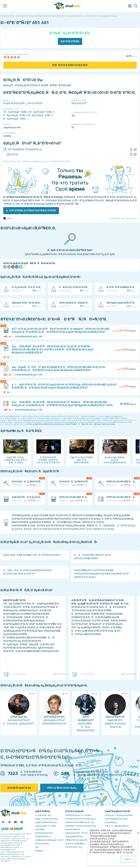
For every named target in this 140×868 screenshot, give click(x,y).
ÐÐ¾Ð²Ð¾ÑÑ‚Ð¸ (43, 815)
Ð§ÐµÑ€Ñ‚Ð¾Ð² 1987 (12, 128)
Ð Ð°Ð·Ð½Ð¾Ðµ (42, 844)
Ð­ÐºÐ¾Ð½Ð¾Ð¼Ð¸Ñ (45, 833)
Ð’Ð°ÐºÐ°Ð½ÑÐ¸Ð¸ (74, 847)
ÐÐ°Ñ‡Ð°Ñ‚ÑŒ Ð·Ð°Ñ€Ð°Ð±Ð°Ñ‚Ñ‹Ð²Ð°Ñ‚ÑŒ (31, 211)
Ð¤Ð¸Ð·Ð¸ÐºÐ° (79, 103)
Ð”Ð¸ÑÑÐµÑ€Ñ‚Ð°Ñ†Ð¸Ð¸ (117, 826)
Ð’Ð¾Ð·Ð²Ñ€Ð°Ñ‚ (73, 829)
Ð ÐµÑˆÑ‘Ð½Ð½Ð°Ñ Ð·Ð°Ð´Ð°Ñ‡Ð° (23, 103)
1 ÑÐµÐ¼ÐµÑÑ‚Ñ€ (15, 112)
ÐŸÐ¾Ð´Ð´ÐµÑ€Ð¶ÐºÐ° (75, 844)
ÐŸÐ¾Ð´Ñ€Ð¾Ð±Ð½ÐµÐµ (62, 788)
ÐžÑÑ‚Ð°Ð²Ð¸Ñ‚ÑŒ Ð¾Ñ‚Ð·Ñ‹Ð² (70, 65)
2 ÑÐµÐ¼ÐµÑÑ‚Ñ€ (40, 112)
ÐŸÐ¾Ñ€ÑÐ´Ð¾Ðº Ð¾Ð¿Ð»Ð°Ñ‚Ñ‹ (81, 826)
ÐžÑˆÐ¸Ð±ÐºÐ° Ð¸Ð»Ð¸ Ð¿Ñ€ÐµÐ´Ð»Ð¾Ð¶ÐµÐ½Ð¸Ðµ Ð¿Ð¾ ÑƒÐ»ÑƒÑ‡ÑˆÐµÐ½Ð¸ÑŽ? (37, 161)
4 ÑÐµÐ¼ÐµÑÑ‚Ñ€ (38, 115)
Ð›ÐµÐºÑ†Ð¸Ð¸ (111, 822)
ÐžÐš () (128, 859)
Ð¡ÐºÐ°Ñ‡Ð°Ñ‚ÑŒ (70, 41)
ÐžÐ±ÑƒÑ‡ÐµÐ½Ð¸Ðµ (19, 788)
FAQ (37, 847)
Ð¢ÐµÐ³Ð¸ (39, 851)
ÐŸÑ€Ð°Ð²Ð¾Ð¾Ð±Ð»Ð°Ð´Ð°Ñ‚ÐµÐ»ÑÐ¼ (84, 840)
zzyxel (7, 218)
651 (73, 116)
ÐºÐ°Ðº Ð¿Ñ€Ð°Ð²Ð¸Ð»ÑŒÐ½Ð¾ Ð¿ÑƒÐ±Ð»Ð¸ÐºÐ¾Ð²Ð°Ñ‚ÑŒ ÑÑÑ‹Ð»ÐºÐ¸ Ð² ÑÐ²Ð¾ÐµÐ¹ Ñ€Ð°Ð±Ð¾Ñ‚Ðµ (71, 424)
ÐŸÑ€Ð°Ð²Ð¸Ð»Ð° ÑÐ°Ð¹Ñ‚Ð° (78, 815)
